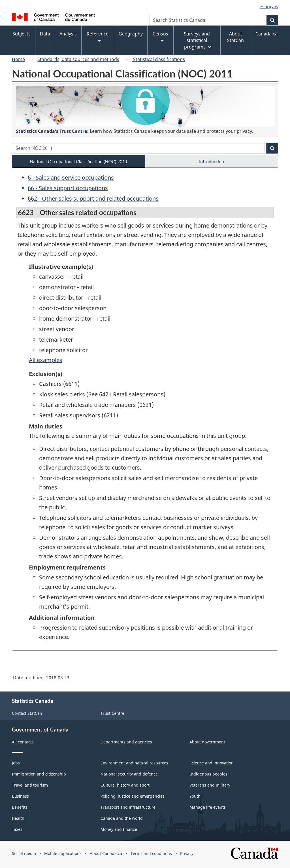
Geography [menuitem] (131, 34)
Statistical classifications (158, 59)
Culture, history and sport (125, 785)
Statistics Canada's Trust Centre (52, 131)
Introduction (212, 161)
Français (269, 7)
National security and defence (129, 774)
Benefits (20, 807)
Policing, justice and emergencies (133, 796)
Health (18, 818)
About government (207, 742)
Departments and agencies (126, 742)
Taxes (17, 829)
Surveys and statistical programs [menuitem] (197, 40)
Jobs (16, 763)
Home (18, 59)
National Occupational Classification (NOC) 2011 (79, 161)
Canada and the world (122, 818)
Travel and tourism (30, 785)
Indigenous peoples (208, 774)
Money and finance (119, 829)
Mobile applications (63, 853)
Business (20, 796)
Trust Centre (112, 713)
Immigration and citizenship (39, 774)
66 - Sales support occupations (68, 188)
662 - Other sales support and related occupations (93, 198)
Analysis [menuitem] (68, 34)
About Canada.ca (106, 853)
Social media (24, 853)
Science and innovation (212, 763)
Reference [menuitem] (98, 36)
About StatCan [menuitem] (235, 37)
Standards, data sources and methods (78, 59)
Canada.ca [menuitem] (266, 34)
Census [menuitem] (160, 36)
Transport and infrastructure (128, 807)
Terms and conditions (151, 853)
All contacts (23, 742)
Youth (195, 796)
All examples (46, 360)
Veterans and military (210, 785)
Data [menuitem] (45, 34)
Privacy (187, 853)
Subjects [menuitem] (22, 34)
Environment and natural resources (134, 763)
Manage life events (208, 807)
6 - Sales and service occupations (71, 177)
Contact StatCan (27, 713)
